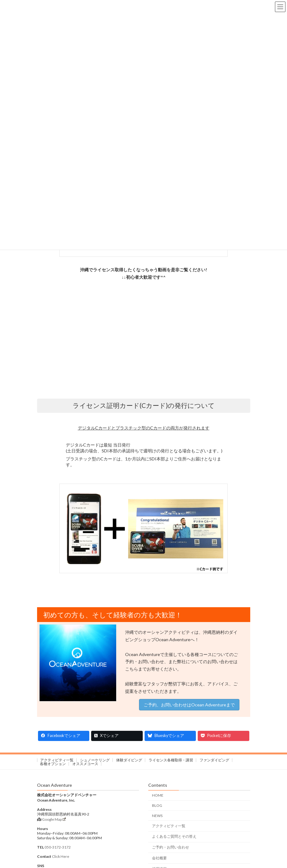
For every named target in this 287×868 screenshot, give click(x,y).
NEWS (157, 816)
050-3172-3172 (58, 847)
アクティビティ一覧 (57, 760)
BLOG (157, 805)
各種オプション (53, 764)
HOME (158, 795)
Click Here (61, 856)
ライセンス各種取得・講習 (171, 760)
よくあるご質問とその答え (174, 836)
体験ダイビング (129, 760)
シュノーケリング (95, 760)
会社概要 (159, 858)
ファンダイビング (214, 760)
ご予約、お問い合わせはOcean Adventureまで (189, 705)
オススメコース (85, 764)
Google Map (52, 819)
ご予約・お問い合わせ (171, 847)
